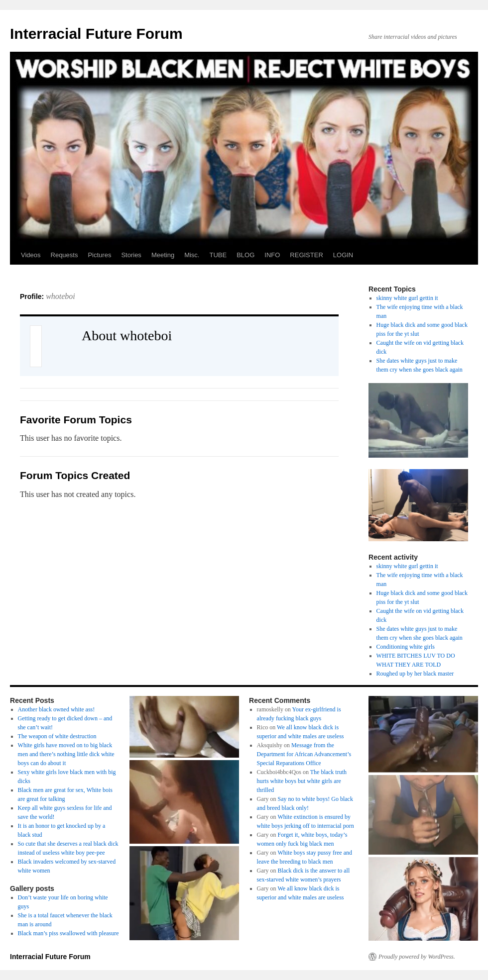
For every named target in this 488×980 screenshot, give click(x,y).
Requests (64, 255)
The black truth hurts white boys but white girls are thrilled (302, 781)
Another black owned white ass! (57, 709)
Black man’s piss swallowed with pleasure (68, 933)
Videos (31, 255)
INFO (272, 255)
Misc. (192, 255)
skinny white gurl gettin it (407, 298)
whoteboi (61, 296)
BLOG (245, 255)
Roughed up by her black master (415, 674)
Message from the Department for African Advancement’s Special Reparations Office (304, 754)
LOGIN (343, 255)
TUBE (218, 255)
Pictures (99, 255)
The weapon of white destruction (57, 736)
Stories (131, 255)
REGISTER (306, 255)
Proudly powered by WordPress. (417, 957)
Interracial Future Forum (96, 34)
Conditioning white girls (406, 647)
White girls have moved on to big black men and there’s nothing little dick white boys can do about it (66, 754)
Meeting (163, 255)
